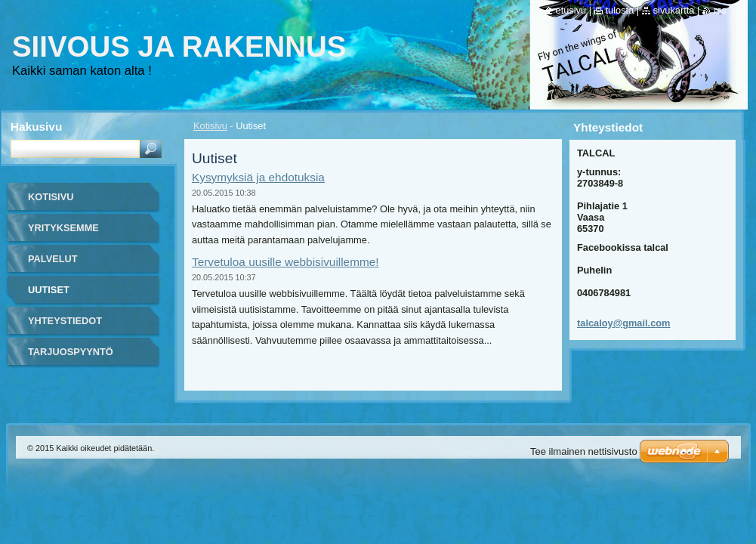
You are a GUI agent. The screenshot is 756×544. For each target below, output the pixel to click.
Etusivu (571, 10)
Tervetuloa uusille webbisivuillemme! (285, 262)
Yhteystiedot (65, 321)
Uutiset (49, 290)
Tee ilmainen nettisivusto (584, 451)
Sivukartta (674, 10)
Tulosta (620, 10)
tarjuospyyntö (71, 352)
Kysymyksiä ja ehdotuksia (258, 177)
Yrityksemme (63, 228)
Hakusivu (36, 127)
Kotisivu (210, 126)
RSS (720, 10)
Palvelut (53, 259)
